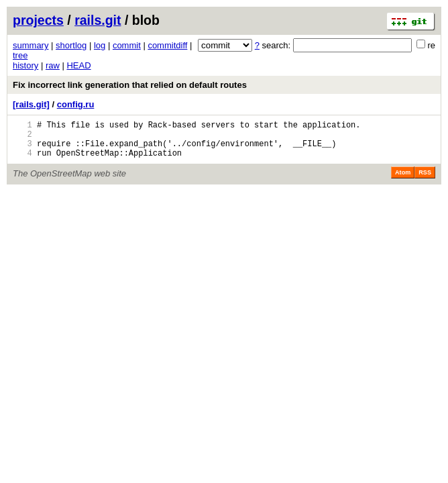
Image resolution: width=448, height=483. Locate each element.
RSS (425, 180)
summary (31, 45)
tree (20, 55)
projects (38, 20)
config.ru (76, 104)
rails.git (98, 20)
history (25, 65)
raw (53, 65)
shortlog (71, 45)
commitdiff (167, 45)
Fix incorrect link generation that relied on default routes (130, 85)
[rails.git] (31, 104)
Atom (403, 180)
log (100, 45)
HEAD (78, 65)
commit (127, 45)
